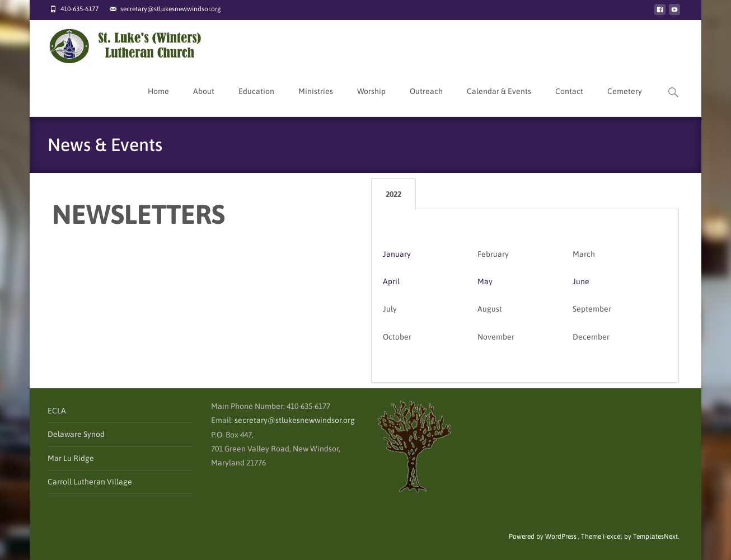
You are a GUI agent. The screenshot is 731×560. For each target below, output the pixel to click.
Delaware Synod (76, 434)
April (391, 281)
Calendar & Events (499, 102)
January (397, 254)
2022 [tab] (393, 194)
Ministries (316, 102)
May (485, 281)
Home (158, 102)
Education (256, 102)
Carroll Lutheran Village (90, 482)
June (581, 281)
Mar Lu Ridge (71, 458)
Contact (569, 102)
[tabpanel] (525, 296)
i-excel (613, 537)
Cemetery (625, 102)
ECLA (57, 411)
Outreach (426, 102)
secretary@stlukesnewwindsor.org (295, 420)
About (204, 102)
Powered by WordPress (543, 537)
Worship (371, 102)
